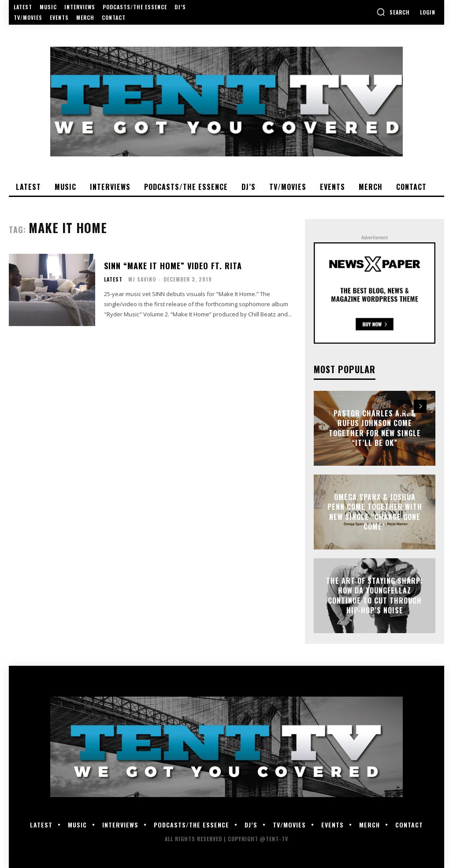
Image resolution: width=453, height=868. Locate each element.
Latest (113, 279)
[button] (393, 12)
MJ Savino (142, 279)
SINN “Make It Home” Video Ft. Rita (173, 266)
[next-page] (420, 406)
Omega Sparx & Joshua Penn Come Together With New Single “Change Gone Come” (375, 512)
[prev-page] (404, 406)
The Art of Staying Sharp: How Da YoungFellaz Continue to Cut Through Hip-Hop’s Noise (375, 595)
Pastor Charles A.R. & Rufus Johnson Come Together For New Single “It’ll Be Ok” (375, 428)
